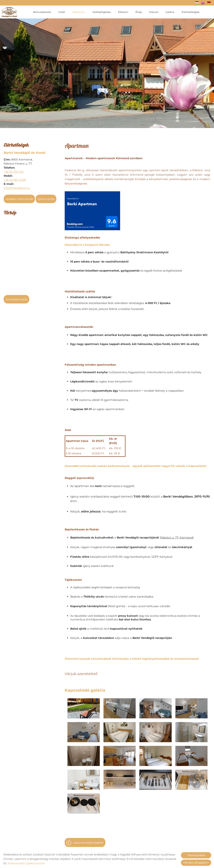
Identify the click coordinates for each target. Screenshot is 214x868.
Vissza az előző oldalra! (88, 841)
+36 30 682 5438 (15, 178)
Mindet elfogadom (196, 863)
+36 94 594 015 (14, 170)
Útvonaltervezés (16, 297)
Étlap (139, 12)
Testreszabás (196, 855)
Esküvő (154, 12)
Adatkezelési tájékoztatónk (26, 863)
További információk (19, 197)
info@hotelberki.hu (17, 186)
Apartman (79, 12)
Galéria (170, 12)
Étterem (123, 12)
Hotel (62, 12)
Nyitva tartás (46, 197)
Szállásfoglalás (102, 12)
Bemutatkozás (42, 12)
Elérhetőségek (191, 12)
